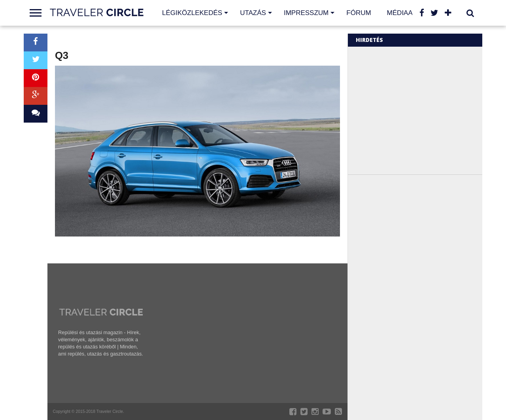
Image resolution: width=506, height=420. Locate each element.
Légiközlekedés (192, 13)
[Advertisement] (422, 110)
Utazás (253, 13)
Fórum (359, 13)
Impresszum (306, 13)
